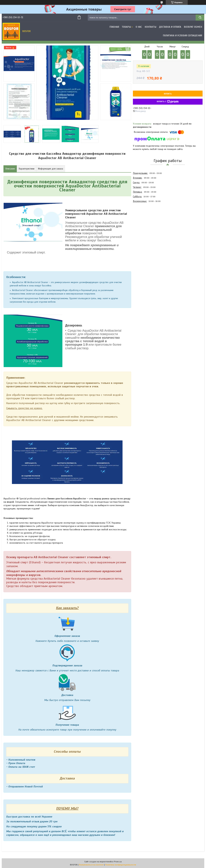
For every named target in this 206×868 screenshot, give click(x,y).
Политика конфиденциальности (121, 865)
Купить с (168, 102)
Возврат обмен (193, 27)
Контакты (150, 27)
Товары (126, 27)
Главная (114, 27)
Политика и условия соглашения (182, 36)
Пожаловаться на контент (91, 865)
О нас (139, 27)
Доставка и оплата (170, 27)
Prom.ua (118, 862)
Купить (168, 94)
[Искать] (200, 18)
